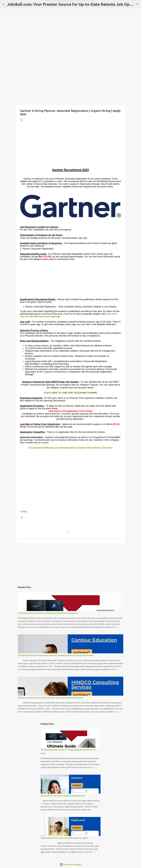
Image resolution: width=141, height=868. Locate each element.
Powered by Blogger (71, 865)
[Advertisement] (70, 85)
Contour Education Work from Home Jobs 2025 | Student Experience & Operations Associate (56, 655)
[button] (21, 120)
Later (58, 14)
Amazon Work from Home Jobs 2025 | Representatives (63, 796)
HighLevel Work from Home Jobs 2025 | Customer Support (64, 838)
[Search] (138, 4)
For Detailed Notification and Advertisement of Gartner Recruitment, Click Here (70, 448)
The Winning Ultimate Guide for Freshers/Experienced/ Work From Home (48, 613)
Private (24, 512)
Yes (83, 14)
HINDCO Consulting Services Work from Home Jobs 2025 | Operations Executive (50, 698)
